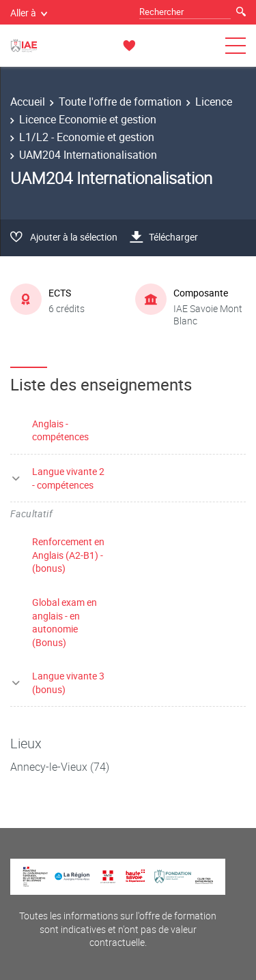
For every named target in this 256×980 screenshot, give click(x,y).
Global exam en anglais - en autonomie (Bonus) (65, 622)
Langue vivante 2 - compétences (68, 478)
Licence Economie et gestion (88, 119)
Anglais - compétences (60, 430)
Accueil (28, 102)
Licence (214, 102)
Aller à (29, 13)
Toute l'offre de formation (120, 102)
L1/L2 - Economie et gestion (87, 137)
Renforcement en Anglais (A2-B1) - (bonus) (68, 555)
